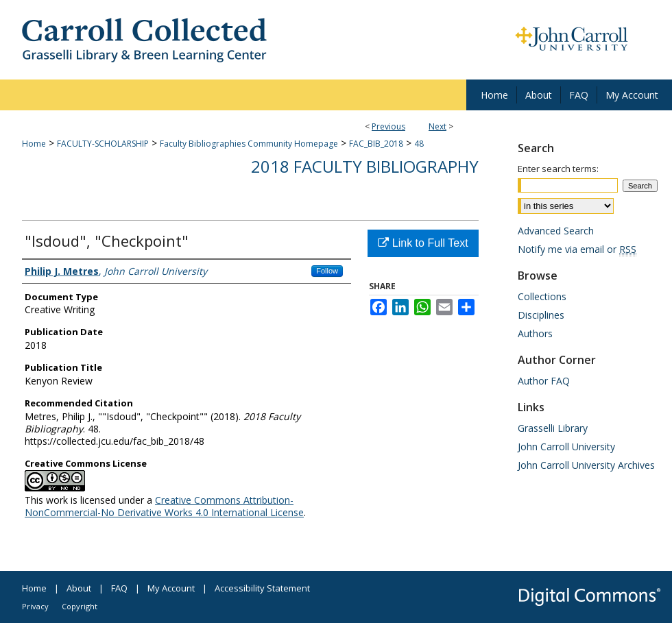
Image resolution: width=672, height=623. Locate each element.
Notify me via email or (577, 249)
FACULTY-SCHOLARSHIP (103, 144)
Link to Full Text (423, 243)
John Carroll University (566, 447)
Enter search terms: (558, 169)
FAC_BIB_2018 (376, 144)
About (79, 588)
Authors (535, 333)
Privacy (35, 606)
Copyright (80, 606)
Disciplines (541, 315)
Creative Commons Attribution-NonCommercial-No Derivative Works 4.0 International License (164, 506)
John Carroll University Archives (586, 465)
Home (34, 144)
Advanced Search (556, 231)
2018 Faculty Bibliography (365, 166)
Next (437, 126)
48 (419, 144)
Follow (327, 271)
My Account (171, 588)
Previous (388, 126)
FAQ (119, 588)
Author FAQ (544, 381)
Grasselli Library (553, 428)
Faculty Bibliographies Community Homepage (249, 144)
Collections (542, 296)
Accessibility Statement (262, 588)
